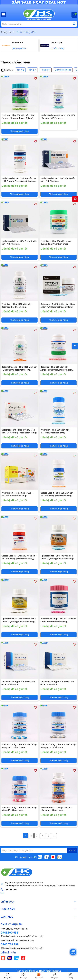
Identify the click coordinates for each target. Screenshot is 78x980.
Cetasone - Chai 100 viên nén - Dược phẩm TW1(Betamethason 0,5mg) (58, 306)
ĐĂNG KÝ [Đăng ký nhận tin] (72, 850)
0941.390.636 (9, 932)
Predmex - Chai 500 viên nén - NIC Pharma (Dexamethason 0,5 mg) (18, 117)
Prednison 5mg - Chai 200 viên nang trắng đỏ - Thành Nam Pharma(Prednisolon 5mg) (19, 809)
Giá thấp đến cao (63, 70)
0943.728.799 (10, 944)
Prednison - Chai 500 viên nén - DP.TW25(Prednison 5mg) (56, 431)
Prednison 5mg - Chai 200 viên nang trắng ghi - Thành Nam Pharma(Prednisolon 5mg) (58, 746)
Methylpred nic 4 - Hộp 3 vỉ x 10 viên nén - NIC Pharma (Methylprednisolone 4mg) (58, 180)
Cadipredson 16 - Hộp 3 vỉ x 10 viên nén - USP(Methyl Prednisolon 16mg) (19, 431)
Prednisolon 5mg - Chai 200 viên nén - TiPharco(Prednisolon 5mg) (58, 620)
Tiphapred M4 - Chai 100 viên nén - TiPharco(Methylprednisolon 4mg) (57, 557)
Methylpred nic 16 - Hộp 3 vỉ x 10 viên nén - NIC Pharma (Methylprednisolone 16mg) (19, 243)
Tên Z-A (32, 70)
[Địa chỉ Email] (39, 850)
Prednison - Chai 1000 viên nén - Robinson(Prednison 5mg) (17, 306)
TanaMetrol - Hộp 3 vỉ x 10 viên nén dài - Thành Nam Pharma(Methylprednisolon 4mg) (18, 683)
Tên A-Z (20, 70)
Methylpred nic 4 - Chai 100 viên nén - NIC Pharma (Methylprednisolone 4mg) (19, 180)
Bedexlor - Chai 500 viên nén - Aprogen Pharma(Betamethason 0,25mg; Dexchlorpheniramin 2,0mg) (58, 368)
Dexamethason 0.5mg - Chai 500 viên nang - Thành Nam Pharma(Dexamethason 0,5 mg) (56, 809)
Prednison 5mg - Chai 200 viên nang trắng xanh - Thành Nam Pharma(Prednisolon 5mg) (19, 746)
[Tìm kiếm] (74, 24)
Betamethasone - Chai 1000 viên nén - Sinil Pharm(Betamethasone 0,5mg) (19, 368)
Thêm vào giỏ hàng (19, 131)
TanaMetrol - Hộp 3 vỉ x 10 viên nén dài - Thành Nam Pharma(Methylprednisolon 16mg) (57, 683)
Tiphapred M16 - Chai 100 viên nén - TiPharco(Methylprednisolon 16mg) (19, 620)
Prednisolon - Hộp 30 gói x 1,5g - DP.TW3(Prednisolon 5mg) (17, 494)
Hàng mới (45, 70)
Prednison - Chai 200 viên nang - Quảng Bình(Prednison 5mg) (56, 243)
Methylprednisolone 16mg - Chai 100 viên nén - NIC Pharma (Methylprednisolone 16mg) (58, 117)
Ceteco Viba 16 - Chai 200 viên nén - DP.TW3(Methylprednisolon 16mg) (19, 557)
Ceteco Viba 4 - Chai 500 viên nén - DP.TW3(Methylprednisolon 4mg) (57, 494)
